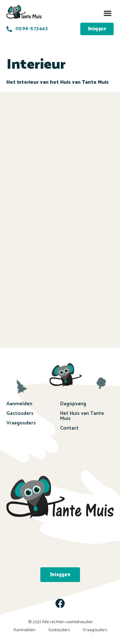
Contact (69, 428)
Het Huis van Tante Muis (82, 416)
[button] (107, 13)
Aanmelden (19, 404)
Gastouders (20, 413)
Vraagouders (21, 423)
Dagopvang (73, 404)
